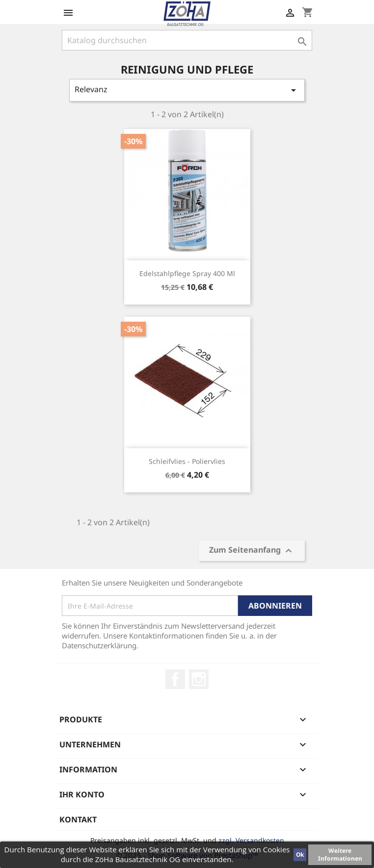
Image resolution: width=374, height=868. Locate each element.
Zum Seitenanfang (252, 551)
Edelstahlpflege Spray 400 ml (187, 273)
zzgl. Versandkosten (251, 840)
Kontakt (78, 819)
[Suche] (187, 40)
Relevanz (187, 90)
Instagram (199, 679)
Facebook (175, 679)
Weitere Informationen (340, 855)
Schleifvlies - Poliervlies (187, 461)
